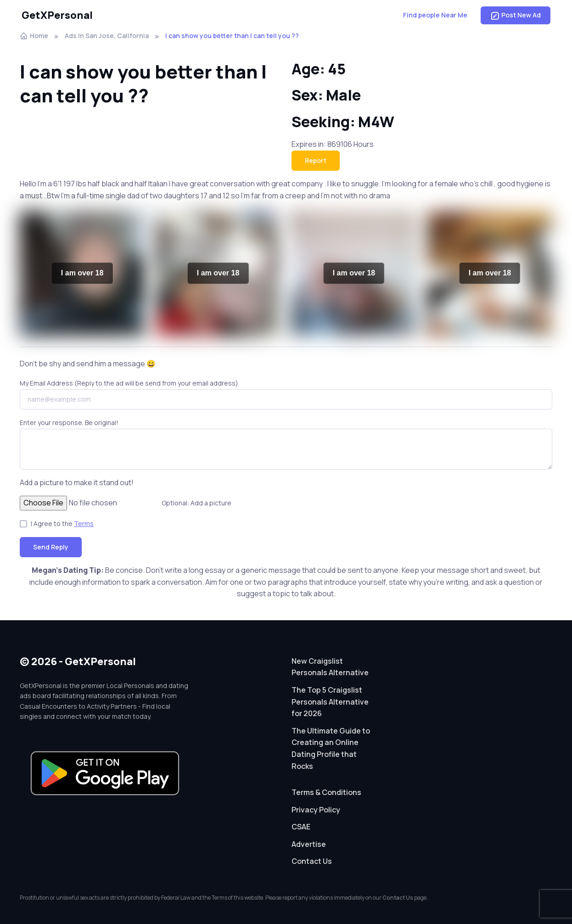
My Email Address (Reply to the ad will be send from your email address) (129, 383)
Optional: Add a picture (196, 503)
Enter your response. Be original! (69, 423)
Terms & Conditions (326, 792)
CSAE (301, 827)
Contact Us (312, 861)
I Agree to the (62, 524)
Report (316, 160)
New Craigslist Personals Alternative (330, 667)
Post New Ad (516, 15)
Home (34, 36)
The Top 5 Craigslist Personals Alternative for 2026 (330, 702)
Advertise (309, 844)
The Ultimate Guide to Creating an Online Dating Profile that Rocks (331, 748)
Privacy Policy (316, 810)
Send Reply (51, 547)
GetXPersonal (57, 15)
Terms (84, 524)
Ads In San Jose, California (107, 36)
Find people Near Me (435, 15)
